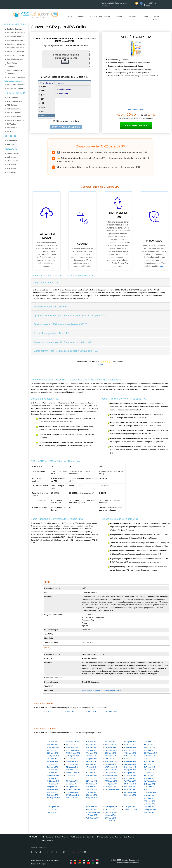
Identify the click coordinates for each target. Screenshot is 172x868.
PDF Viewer (12, 168)
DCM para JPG (111, 750)
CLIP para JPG (53, 767)
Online (81, 16)
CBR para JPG (111, 812)
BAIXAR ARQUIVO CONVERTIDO (66, 127)
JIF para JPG (71, 775)
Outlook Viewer (13, 153)
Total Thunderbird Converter (14, 72)
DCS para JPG (53, 753)
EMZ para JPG (111, 745)
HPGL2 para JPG (151, 759)
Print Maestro (12, 140)
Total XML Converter (15, 55)
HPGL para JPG (150, 747)
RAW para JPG (92, 784)
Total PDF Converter (15, 37)
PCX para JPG (149, 761)
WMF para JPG (111, 761)
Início (70, 16)
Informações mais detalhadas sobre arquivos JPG (101, 690)
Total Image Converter (13, 81)
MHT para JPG (72, 761)
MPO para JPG (91, 761)
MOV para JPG (130, 789)
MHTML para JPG (73, 753)
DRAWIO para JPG (74, 773)
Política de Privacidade (51, 860)
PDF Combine (13, 98)
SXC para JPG (111, 818)
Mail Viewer (12, 157)
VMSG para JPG (92, 818)
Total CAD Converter (15, 48)
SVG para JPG (130, 756)
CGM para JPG (130, 753)
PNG (43, 107)
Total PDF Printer (14, 116)
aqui (161, 266)
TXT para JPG (72, 759)
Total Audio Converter (16, 85)
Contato (145, 16)
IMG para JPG (72, 745)
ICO (43, 103)
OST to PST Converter (16, 78)
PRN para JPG (91, 742)
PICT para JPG (130, 778)
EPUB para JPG (111, 807)
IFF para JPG (149, 745)
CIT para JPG (110, 747)
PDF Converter (48, 837)
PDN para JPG (72, 767)
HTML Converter (102, 837)
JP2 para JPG (91, 756)
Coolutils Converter (15, 29)
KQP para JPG (130, 750)
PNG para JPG (91, 745)
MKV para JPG (130, 787)
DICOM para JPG (73, 742)
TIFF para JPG (91, 750)
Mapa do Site (36, 860)
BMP (43, 91)
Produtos (120, 16)
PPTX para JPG (111, 781)
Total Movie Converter (16, 88)
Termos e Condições (39, 864)
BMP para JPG (91, 747)
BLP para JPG (52, 764)
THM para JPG (150, 756)
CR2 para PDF (47, 712)
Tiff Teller (11, 131)
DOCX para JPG (150, 753)
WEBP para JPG (53, 798)
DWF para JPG (72, 747)
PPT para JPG (91, 798)
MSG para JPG (53, 775)
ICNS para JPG (130, 759)
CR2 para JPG (91, 789)
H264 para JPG (53, 756)
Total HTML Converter (16, 33)
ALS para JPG (91, 759)
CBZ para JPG (111, 810)
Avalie (100, 364)
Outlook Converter (62, 837)
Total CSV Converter (15, 52)
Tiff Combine (12, 128)
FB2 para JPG (110, 821)
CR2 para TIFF (69, 712)
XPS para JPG (149, 750)
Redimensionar (66, 89)
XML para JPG (52, 745)
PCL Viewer (12, 165)
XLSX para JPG (53, 747)
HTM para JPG (91, 810)
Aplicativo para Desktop (100, 16)
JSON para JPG (72, 756)
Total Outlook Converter (12, 65)
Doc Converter (89, 837)
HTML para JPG (72, 750)
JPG (43, 116)
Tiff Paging (11, 124)
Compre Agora (136, 126)
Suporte (133, 16)
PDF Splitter (12, 105)
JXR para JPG (111, 742)
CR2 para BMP (90, 712)
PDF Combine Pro (14, 101)
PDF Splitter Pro (14, 109)
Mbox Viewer (12, 161)
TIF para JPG (91, 770)
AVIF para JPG (111, 775)
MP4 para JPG (52, 759)
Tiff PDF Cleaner (14, 113)
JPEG (43, 87)
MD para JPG (110, 815)
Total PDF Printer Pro (16, 120)
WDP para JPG (130, 745)
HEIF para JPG (111, 773)
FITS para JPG (150, 742)
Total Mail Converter (15, 59)
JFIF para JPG (72, 764)
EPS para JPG (149, 804)
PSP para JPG (111, 759)
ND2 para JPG (52, 770)
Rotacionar (64, 94)
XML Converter (129, 837)
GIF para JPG (110, 764)
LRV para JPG (72, 770)
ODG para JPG (111, 778)
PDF (43, 111)
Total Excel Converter (16, 44)
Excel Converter (116, 837)
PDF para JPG (52, 742)
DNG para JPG (72, 798)
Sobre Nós (156, 18)
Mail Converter (76, 837)
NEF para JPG (91, 781)
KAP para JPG (130, 747)
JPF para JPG (52, 761)
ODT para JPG (111, 756)
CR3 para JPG (130, 742)
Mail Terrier (12, 144)
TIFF (43, 95)
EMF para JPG (91, 775)
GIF (42, 99)
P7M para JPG (52, 778)
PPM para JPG (91, 753)
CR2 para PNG (111, 712)
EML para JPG (52, 773)
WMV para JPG (130, 781)
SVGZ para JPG (72, 795)
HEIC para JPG (111, 770)
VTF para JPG (52, 750)
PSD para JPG (72, 781)
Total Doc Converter (15, 40)
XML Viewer (12, 172)
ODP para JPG (91, 792)
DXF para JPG (111, 753)
